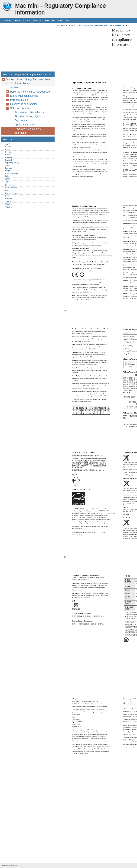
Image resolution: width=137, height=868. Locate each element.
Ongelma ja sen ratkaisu (24, 104)
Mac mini (7, 6)
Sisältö (14, 88)
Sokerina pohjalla (20, 108)
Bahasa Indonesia (12, 173)
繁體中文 (9, 207)
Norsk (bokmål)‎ (11, 188)
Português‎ (9, 196)
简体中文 (9, 204)
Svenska (9, 201)
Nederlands (10, 185)
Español (8, 157)
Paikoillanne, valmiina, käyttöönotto (30, 92)
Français (9, 168)
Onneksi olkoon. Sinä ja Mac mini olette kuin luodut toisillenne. (37, 21)
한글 (7, 182)
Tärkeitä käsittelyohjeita (28, 116)
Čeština (8, 146)
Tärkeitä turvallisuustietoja (29, 112)
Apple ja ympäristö (25, 125)
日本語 (8, 179)
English (8, 155)
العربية (8, 144)
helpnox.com (13, 866)
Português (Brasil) (12, 193)
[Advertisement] (83, 50)
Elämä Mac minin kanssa (24, 96)
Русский (9, 199)
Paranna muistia (19, 100)
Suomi (8, 165)
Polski (8, 190)
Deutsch (8, 152)
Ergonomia (21, 120)
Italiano (8, 176)
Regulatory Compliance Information (28, 131)
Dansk (8, 149)
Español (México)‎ (12, 163)
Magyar (8, 171)
